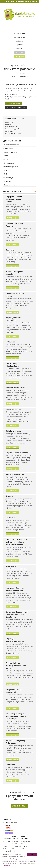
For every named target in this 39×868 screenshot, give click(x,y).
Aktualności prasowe (11, 167)
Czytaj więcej (6, 865)
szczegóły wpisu (13, 218)
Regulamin (19, 45)
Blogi (6, 159)
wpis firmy (13, 103)
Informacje (19, 53)
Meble (6, 174)
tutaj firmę (16, 107)
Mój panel (19, 41)
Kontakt (19, 48)
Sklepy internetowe (11, 152)
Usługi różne (8, 148)
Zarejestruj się (20, 37)
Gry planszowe (9, 163)
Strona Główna (20, 33)
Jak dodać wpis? (5, 846)
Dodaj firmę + (19, 806)
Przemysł (7, 170)
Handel (6, 156)
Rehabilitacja (8, 178)
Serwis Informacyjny (11, 823)
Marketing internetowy (12, 145)
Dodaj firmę (20, 57)
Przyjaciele (8, 851)
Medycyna (8, 181)
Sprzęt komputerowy (11, 185)
